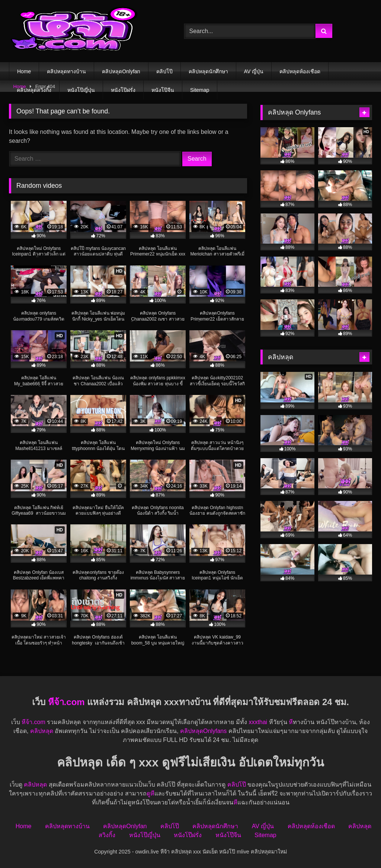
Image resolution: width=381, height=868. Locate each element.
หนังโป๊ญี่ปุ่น (81, 90)
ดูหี (151, 793)
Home (24, 71)
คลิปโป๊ (164, 71)
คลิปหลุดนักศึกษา (208, 71)
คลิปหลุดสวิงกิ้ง (34, 90)
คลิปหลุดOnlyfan (121, 71)
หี (291, 722)
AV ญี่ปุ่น (254, 71)
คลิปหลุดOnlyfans (203, 731)
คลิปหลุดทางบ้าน (66, 71)
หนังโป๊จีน (163, 90)
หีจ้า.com (66, 702)
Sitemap (200, 90)
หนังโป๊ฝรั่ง (123, 90)
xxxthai (258, 722)
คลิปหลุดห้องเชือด (300, 71)
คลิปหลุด (42, 731)
